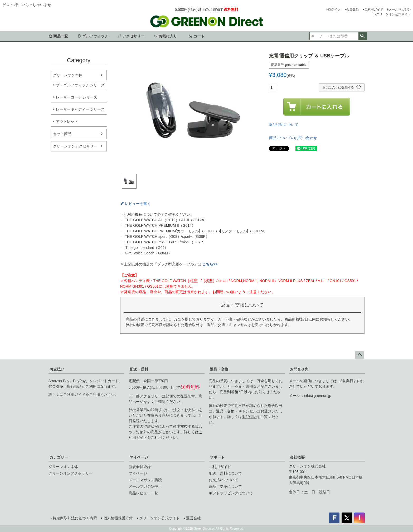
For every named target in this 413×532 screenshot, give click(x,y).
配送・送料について (225, 473)
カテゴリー (59, 457)
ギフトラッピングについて (231, 493)
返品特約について (284, 125)
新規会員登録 (140, 467)
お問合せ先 (299, 369)
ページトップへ (359, 355)
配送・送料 (139, 369)
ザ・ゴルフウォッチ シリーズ (80, 85)
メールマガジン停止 (145, 486)
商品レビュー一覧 (143, 493)
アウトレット (67, 121)
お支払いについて (223, 480)
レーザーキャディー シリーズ (80, 109)
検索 (363, 36)
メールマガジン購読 (145, 480)
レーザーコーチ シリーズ (77, 97)
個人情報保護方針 (118, 518)
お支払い (57, 369)
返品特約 (249, 417)
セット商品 (62, 134)
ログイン (334, 9)
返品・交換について (225, 486)
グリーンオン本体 (68, 75)
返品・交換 (219, 369)
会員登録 (352, 9)
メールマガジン (400, 9)
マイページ (139, 457)
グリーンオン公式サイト (393, 14)
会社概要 (297, 457)
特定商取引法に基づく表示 (75, 518)
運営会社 (193, 518)
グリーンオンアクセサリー (75, 146)
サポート (217, 457)
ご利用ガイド (374, 9)
